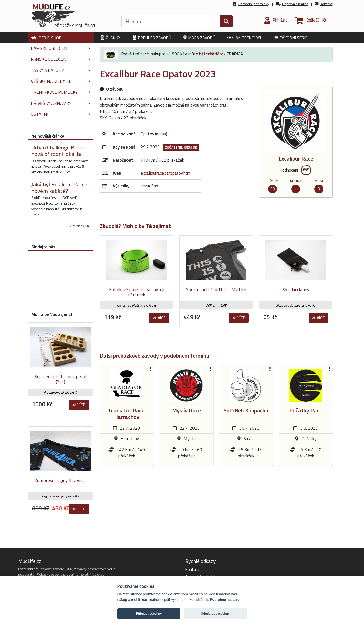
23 (273, 189)
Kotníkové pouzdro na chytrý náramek (136, 292)
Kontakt (326, 4)
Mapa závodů (199, 38)
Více (159, 318)
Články (111, 38)
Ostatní (60, 114)
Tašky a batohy (60, 70)
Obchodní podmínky (253, 4)
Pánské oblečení (60, 59)
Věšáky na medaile (60, 81)
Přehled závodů (152, 38)
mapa (161, 134)
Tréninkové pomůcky (60, 92)
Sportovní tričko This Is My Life (216, 289)
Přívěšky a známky (60, 103)
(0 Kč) (311, 20)
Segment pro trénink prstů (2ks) (60, 379)
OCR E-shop (46, 38)
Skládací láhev (296, 289)
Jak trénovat (244, 38)
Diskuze (296, 181)
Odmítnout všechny (215, 613)
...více (67, 172)
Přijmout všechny (149, 613)
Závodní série (291, 38)
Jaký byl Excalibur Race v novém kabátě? (60, 188)
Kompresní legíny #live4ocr (60, 480)
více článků (80, 226)
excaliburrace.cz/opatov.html (166, 173)
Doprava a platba (295, 4)
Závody (273, 181)
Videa (319, 181)
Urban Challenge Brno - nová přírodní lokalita (59, 151)
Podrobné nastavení (226, 600)
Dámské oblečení (60, 48)
